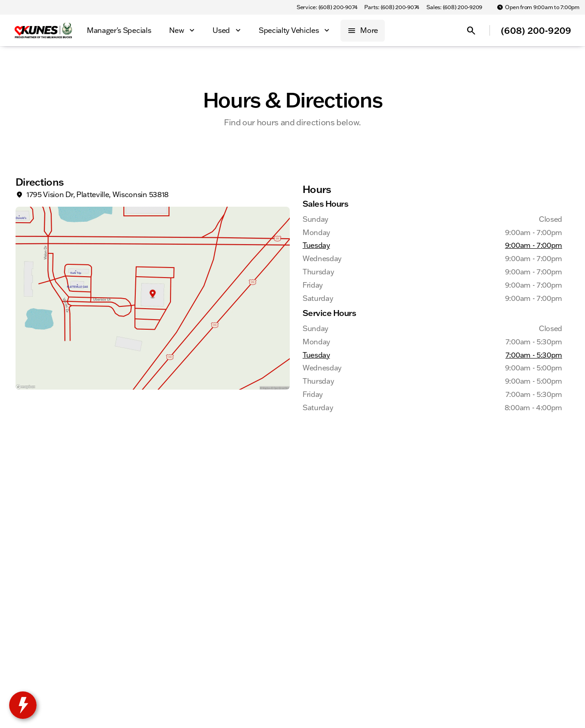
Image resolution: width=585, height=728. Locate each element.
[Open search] (471, 31)
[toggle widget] (23, 705)
